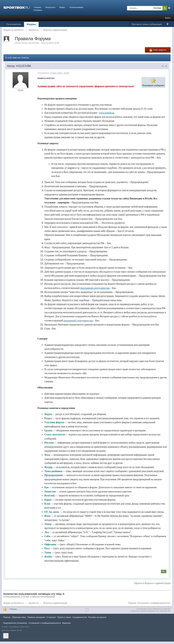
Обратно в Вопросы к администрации (152, 583)
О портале (51, 617)
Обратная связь (19, 617)
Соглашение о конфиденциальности (154, 603)
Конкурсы (38, 10)
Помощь (13, 609)
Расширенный (169, 8)
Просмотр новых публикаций (147, 24)
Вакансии (66, 623)
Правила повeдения (36, 617)
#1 (164, 66)
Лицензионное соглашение (15, 623)
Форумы (31, 24)
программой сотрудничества (95, 288)
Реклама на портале (97, 617)
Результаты (50, 7)
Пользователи (13, 24)
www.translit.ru (107, 113)
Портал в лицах (64, 617)
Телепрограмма (76, 7)
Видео (62, 7)
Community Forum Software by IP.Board (153, 609)
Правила (132, 603)
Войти (168, 18)
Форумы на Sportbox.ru (14, 603)
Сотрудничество (80, 617)
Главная (37, 7)
